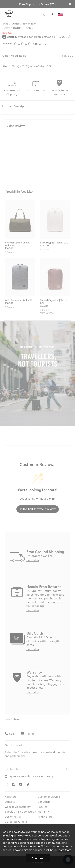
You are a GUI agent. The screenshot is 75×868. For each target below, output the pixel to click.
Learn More (64, 850)
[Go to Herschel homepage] (9, 14)
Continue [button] (37, 858)
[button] (44, 14)
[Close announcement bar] (70, 4)
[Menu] (69, 14)
